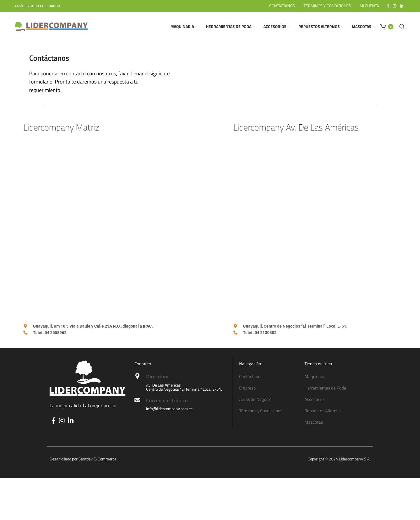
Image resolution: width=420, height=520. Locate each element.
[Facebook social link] (388, 6)
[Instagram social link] (395, 6)
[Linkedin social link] (402, 6)
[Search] (402, 27)
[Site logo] (51, 27)
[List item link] (269, 378)
